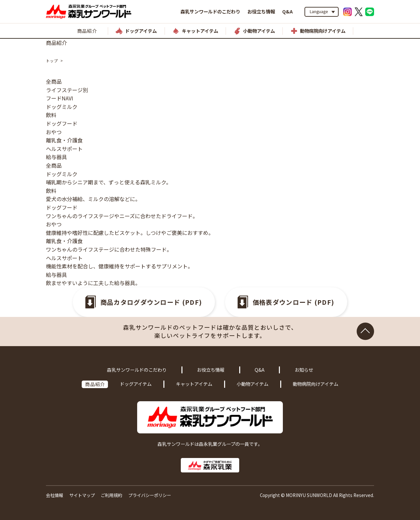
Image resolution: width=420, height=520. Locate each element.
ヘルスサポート (64, 149)
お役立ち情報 (261, 11)
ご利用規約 (111, 495)
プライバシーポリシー (150, 495)
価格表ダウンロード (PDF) (294, 302)
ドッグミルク (62, 107)
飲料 (51, 115)
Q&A (287, 11)
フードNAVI (60, 98)
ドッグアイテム (136, 384)
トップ (52, 61)
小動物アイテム (252, 384)
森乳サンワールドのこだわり (210, 11)
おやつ (54, 132)
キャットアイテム (194, 384)
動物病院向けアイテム (315, 384)
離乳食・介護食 (64, 140)
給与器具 (56, 157)
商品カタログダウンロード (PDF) (151, 302)
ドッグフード (62, 123)
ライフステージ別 (67, 90)
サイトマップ (82, 495)
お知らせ (304, 370)
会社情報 (54, 495)
